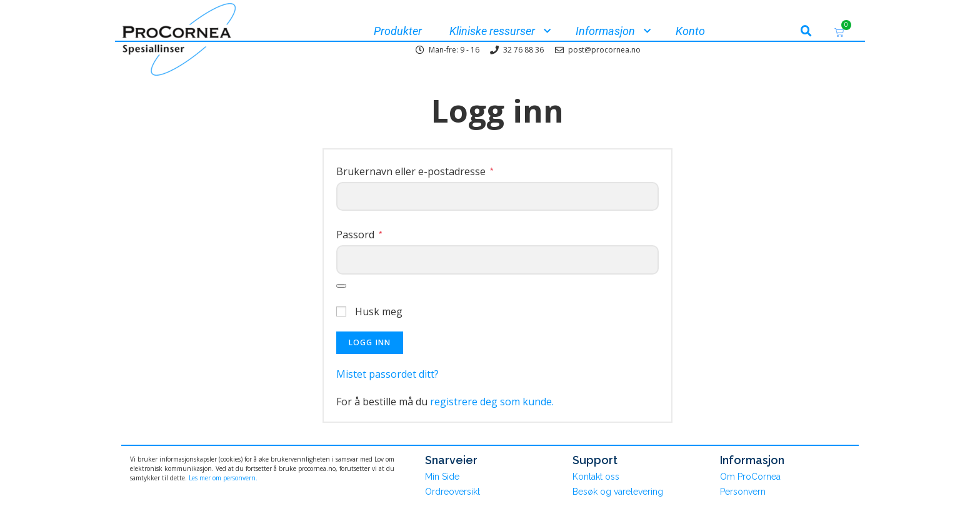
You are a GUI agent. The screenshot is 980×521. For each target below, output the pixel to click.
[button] (806, 31)
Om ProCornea (750, 477)
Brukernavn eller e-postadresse (415, 171)
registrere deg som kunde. (492, 402)
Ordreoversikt (452, 492)
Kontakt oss (596, 477)
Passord (359, 235)
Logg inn (370, 342)
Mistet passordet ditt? (387, 374)
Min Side (442, 477)
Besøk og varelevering (618, 492)
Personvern (743, 492)
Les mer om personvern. (223, 478)
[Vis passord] (341, 286)
